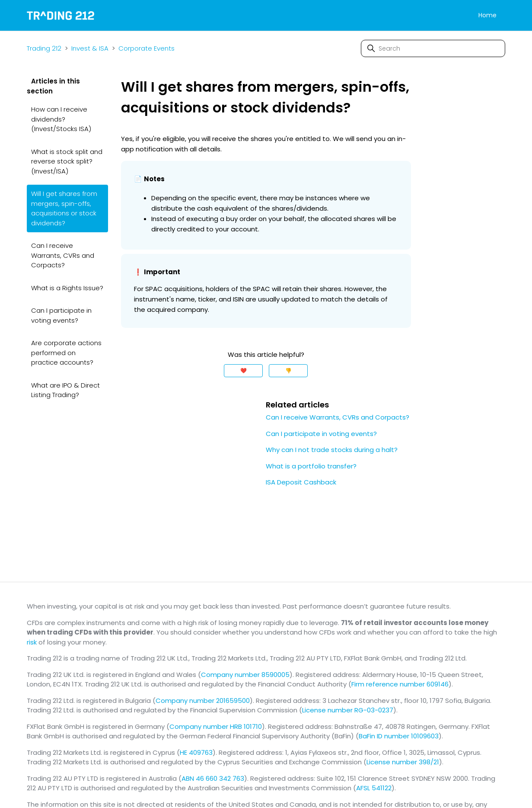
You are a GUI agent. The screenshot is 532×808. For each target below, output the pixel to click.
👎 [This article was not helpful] (288, 370)
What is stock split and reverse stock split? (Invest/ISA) (67, 161)
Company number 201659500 (203, 701)
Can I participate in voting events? (61, 315)
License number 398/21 (403, 762)
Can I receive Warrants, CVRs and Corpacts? (63, 255)
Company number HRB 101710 (216, 726)
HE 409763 (196, 752)
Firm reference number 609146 (400, 684)
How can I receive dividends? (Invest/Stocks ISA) (61, 119)
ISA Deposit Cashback (301, 482)
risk (32, 642)
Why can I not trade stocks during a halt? (332, 450)
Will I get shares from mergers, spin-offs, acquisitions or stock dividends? (64, 208)
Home (487, 15)
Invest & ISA (90, 48)
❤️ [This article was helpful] (244, 370)
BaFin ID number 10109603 (399, 736)
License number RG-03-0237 (348, 710)
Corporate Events (147, 48)
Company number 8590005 (245, 675)
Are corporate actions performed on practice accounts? (66, 353)
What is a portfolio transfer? (311, 466)
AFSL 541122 (374, 788)
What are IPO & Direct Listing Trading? (65, 390)
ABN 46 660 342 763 (213, 778)
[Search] (433, 48)
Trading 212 (44, 48)
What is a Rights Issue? (67, 288)
